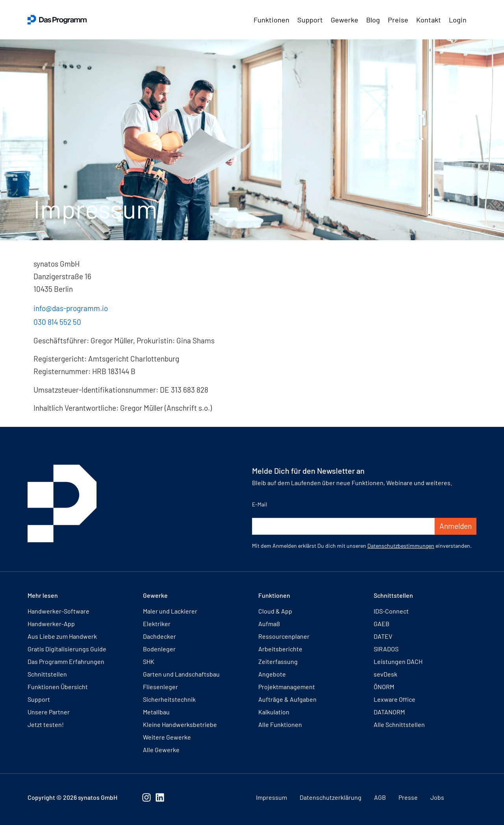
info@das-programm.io (71, 308)
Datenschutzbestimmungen (401, 546)
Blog (373, 20)
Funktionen (271, 20)
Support (310, 20)
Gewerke (345, 20)
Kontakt (429, 20)
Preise (398, 20)
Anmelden (456, 526)
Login (458, 20)
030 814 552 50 (57, 322)
